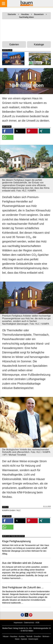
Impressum (18, 623)
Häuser (6, 636)
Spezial (24, 639)
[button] (8, 131)
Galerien (14, 44)
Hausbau (14, 636)
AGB (37, 623)
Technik (29, 636)
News (17, 639)
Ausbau (22, 636)
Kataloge (39, 44)
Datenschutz (29, 623)
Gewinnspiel (33, 639)
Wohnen (46, 636)
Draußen (37, 636)
